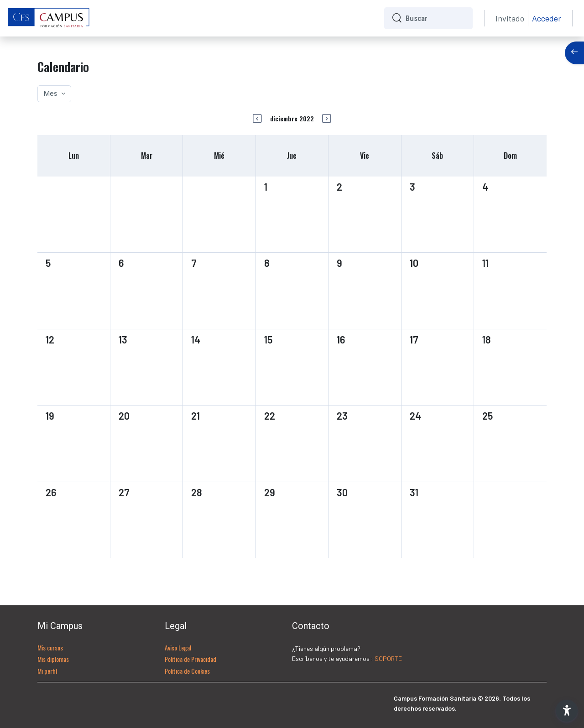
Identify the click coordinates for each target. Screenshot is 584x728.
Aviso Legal (178, 647)
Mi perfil (47, 671)
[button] (567, 711)
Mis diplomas (53, 659)
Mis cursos (50, 647)
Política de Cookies (187, 671)
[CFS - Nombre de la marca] (49, 18)
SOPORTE (388, 658)
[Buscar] (435, 18)
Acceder (547, 18)
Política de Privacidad (190, 659)
